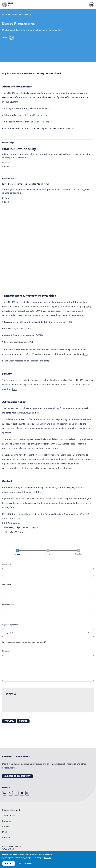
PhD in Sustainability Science (26, 184)
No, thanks (26, 863)
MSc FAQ (53, 487)
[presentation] (26, 704)
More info (48, 858)
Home (5, 14)
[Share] (11, 37)
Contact (6, 838)
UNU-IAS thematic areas (64, 444)
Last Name (6, 585)
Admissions (26, 14)
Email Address (8, 605)
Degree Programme (10, 625)
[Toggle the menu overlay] (92, 5)
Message (6, 651)
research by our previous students (32, 361)
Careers (6, 826)
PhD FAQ (67, 487)
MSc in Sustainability (19, 149)
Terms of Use (9, 815)
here (85, 354)
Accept (9, 863)
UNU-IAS (14, 14)
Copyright (7, 821)
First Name (7, 564)
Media (5, 832)
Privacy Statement (11, 810)
